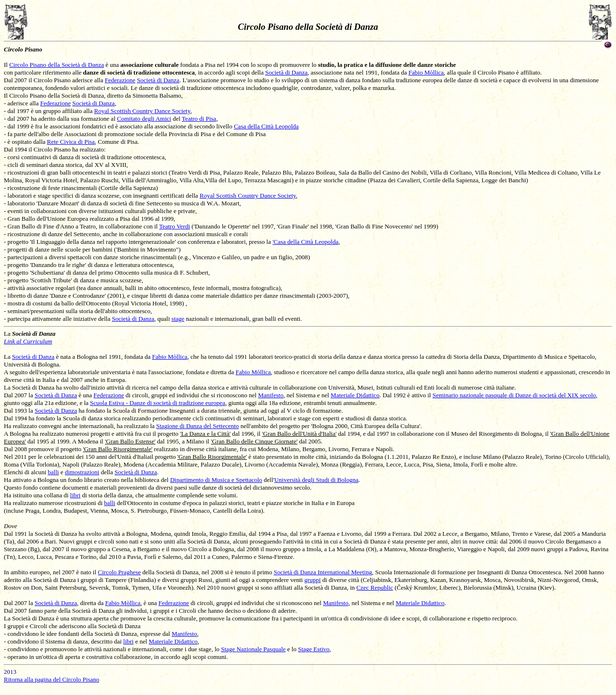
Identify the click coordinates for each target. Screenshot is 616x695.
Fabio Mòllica (426, 72)
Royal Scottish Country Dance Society (142, 111)
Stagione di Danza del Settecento (198, 426)
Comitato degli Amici (144, 119)
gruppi (312, 580)
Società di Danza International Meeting (323, 572)
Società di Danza (286, 72)
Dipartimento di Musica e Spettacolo (216, 480)
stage (178, 319)
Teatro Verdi (175, 226)
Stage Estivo (314, 649)
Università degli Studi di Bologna (316, 480)
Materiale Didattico (355, 395)
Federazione (120, 80)
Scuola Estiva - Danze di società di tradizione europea (158, 403)
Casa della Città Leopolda (266, 126)
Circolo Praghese (119, 572)
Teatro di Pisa (199, 119)
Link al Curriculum (28, 341)
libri (76, 495)
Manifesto (271, 395)
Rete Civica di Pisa (71, 142)
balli (53, 472)
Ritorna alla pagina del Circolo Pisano (51, 679)
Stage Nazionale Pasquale (253, 649)
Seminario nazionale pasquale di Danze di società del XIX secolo (514, 395)
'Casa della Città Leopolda (305, 242)
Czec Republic (375, 588)
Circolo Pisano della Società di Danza (57, 65)
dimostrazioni (82, 472)
